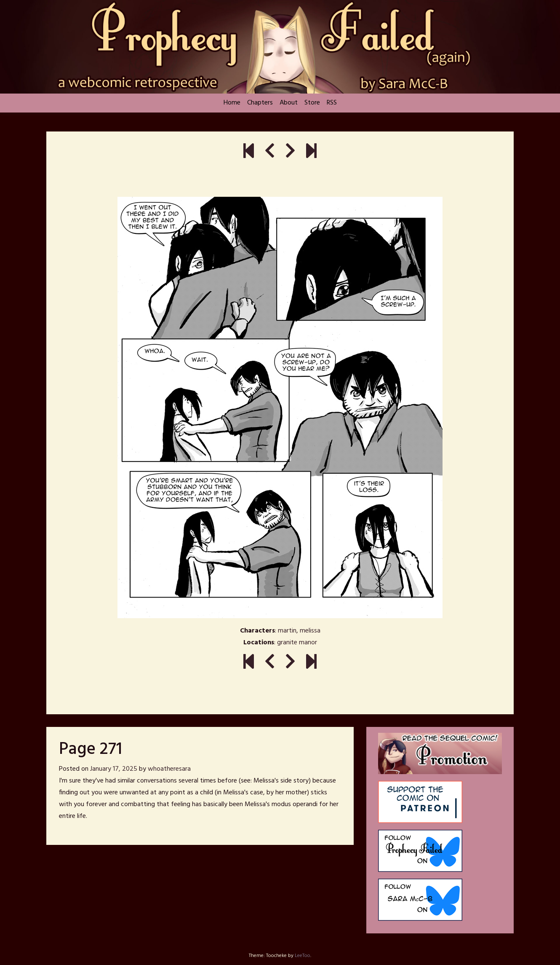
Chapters (260, 103)
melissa (310, 631)
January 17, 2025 (114, 769)
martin (287, 631)
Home (232, 103)
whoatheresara (169, 769)
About (289, 103)
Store (312, 103)
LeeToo (303, 956)
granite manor (297, 643)
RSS (332, 103)
